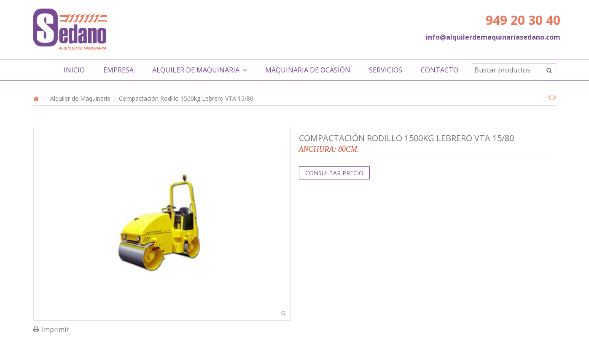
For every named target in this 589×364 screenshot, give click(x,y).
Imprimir (55, 329)
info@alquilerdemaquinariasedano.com (493, 37)
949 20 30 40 (523, 20)
